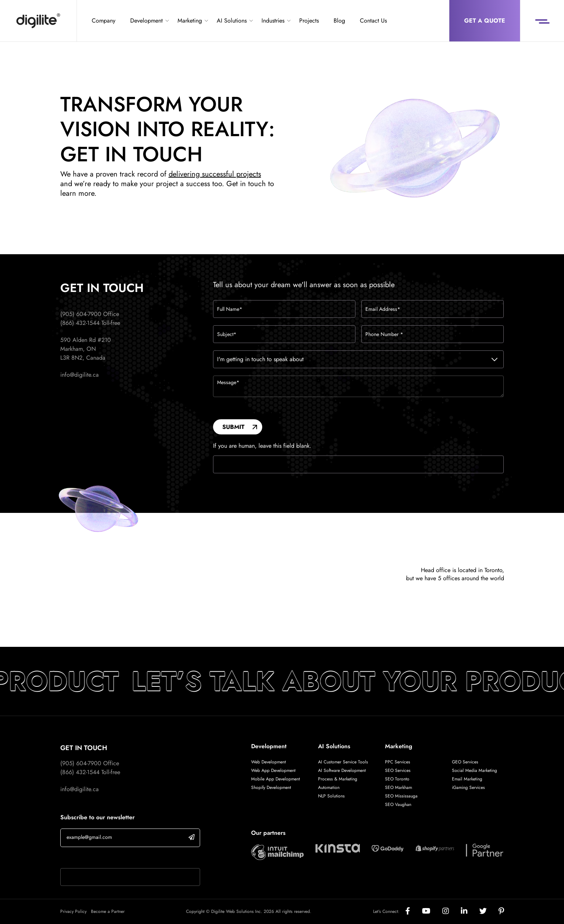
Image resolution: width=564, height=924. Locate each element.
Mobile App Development (276, 779)
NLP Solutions (331, 796)
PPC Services (398, 762)
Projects (309, 21)
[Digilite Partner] (277, 851)
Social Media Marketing (474, 770)
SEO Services (398, 770)
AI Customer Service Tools (343, 762)
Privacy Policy (73, 911)
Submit (233, 427)
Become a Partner (108, 911)
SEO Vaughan (398, 804)
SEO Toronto (397, 779)
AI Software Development (342, 770)
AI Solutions (232, 21)
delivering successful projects (215, 174)
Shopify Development (271, 787)
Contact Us (373, 21)
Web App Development (274, 770)
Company (104, 21)
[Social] (414, 912)
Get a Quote (485, 21)
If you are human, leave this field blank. (262, 446)
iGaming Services (468, 787)
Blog (339, 21)
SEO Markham (398, 787)
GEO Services (465, 762)
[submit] (192, 837)
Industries (273, 21)
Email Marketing (467, 779)
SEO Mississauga (401, 796)
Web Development (269, 762)
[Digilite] (38, 21)
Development (146, 21)
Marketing (190, 21)
